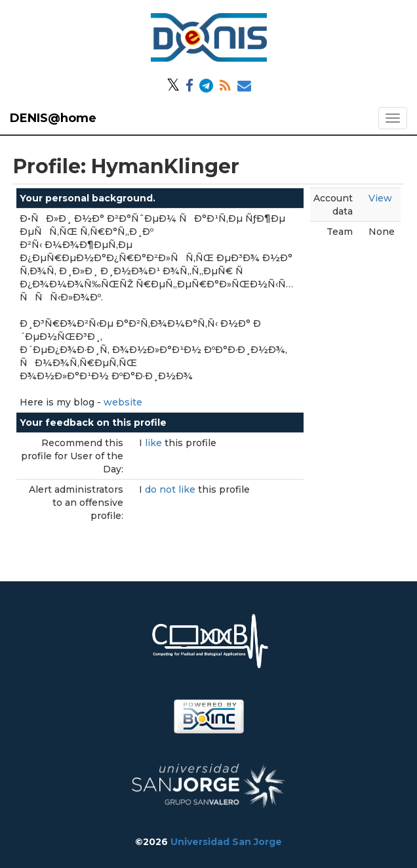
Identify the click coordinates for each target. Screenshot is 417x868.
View (380, 198)
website (123, 402)
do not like (171, 489)
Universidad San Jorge (226, 842)
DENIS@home (53, 118)
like (155, 443)
